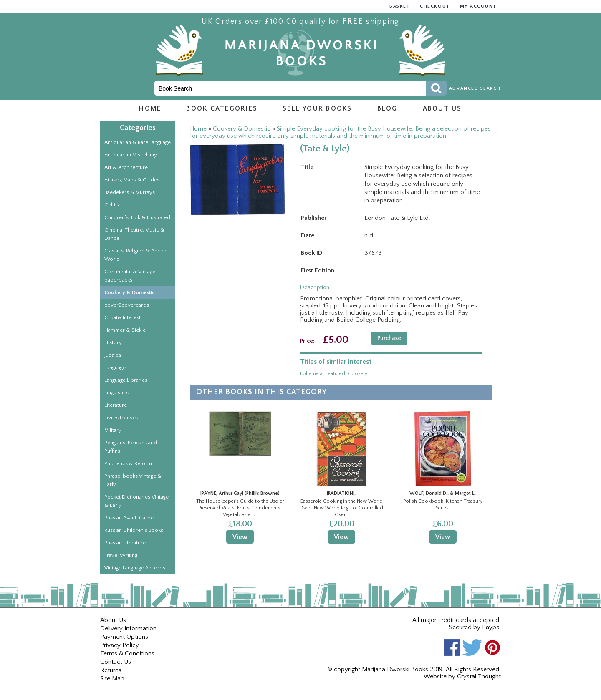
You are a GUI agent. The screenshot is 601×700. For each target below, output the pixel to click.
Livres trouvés (121, 418)
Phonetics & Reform (128, 463)
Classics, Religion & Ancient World (137, 255)
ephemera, (312, 374)
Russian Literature (125, 543)
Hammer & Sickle (125, 330)
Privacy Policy (120, 645)
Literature (116, 405)
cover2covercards (127, 305)
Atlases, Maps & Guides (132, 180)
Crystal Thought (479, 676)
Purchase (389, 338)
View (240, 537)
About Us (113, 620)
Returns (111, 670)
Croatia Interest (122, 317)
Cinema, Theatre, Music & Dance (134, 234)
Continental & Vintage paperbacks (130, 276)
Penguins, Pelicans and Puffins (131, 447)
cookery (358, 374)
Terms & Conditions (127, 653)
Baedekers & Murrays (130, 192)
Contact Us (116, 662)
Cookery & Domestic (130, 292)
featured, (336, 374)
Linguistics (116, 393)
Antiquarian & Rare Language (138, 142)
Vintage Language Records (135, 568)
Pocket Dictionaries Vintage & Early (136, 501)
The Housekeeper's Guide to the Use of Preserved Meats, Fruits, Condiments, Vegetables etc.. (240, 508)
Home (150, 108)
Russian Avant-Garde (129, 518)
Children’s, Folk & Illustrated (137, 217)
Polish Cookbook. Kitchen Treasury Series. (443, 505)
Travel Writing (121, 555)
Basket (400, 6)
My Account (478, 6)
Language (115, 368)
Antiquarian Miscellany (131, 155)
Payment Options (124, 637)
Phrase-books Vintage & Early (133, 480)
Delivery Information (128, 628)
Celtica (112, 205)
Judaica (113, 355)
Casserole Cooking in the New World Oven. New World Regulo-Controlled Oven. (341, 508)
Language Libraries (126, 380)
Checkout (435, 6)
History (113, 342)
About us (442, 108)
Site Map (112, 679)
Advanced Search (475, 88)
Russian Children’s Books (134, 530)
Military (113, 430)
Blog (388, 108)
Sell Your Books (317, 108)
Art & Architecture (126, 167)
